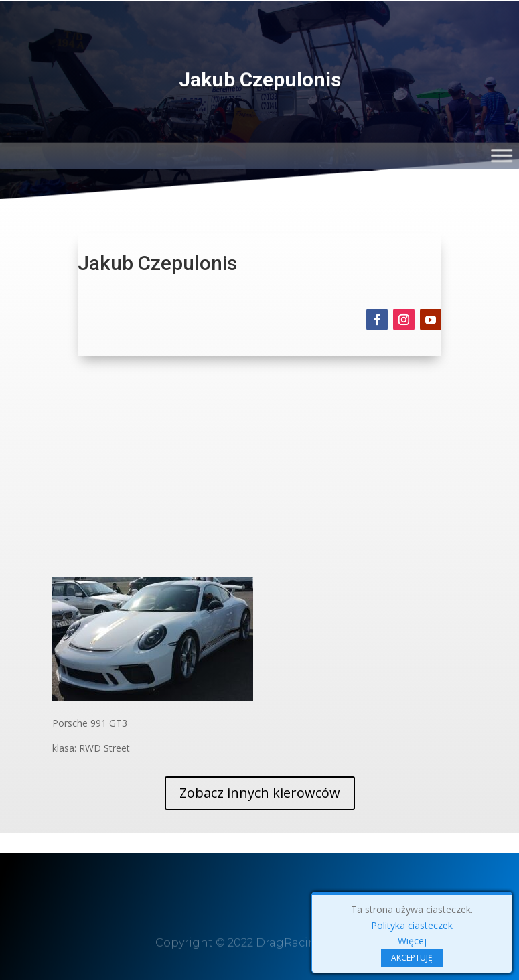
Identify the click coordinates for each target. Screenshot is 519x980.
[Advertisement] (260, 476)
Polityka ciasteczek (412, 925)
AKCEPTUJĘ (412, 958)
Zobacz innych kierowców (260, 793)
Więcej (412, 941)
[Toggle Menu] (503, 153)
